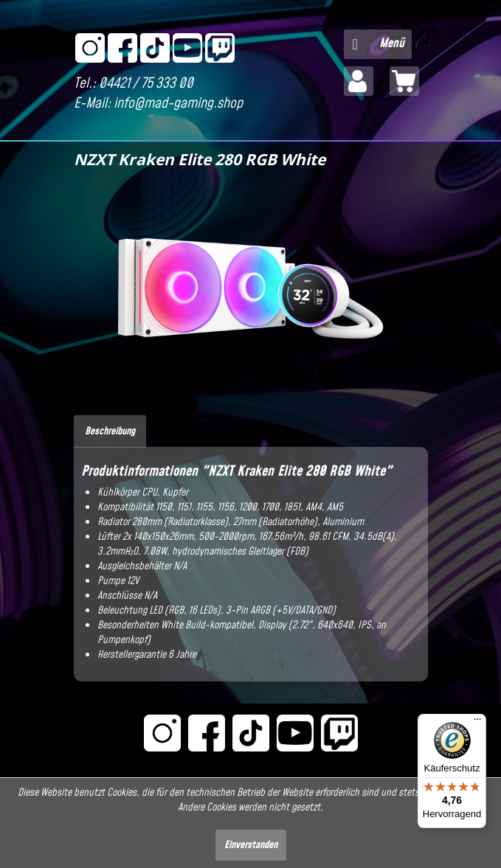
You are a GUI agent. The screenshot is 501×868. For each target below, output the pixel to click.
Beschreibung (110, 431)
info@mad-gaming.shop (178, 104)
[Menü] (477, 723)
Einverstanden (251, 845)
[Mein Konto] (359, 81)
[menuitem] (378, 44)
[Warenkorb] (404, 81)
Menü (379, 42)
